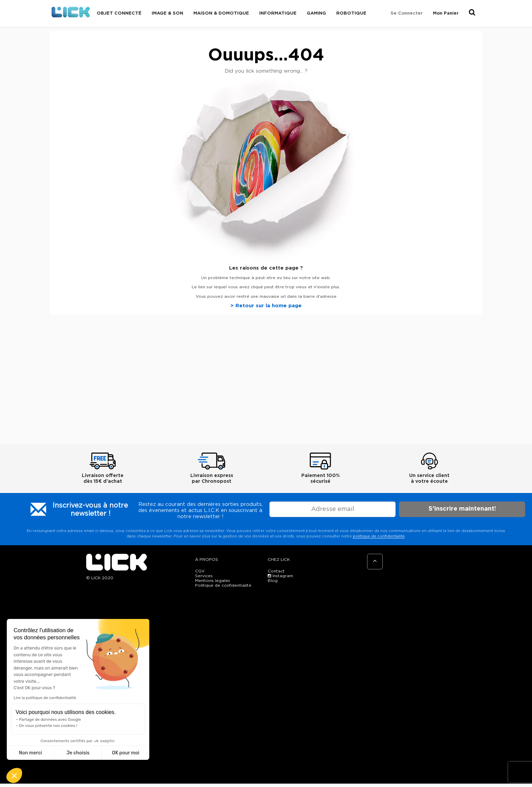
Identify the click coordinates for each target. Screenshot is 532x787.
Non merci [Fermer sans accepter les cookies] (30, 753)
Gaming (316, 13)
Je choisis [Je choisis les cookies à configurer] (78, 753)
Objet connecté (119, 13)
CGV (200, 571)
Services (204, 576)
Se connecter (407, 13)
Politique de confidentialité (223, 585)
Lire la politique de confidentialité (45, 698)
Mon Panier (446, 13)
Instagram (280, 576)
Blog (273, 581)
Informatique (278, 13)
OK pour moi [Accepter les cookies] (126, 753)
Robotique (351, 13)
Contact (276, 571)
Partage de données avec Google (50, 719)
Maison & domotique (221, 13)
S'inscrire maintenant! (462, 509)
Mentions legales (213, 581)
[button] (14, 775)
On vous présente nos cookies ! (48, 726)
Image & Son (167, 13)
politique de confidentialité (379, 536)
